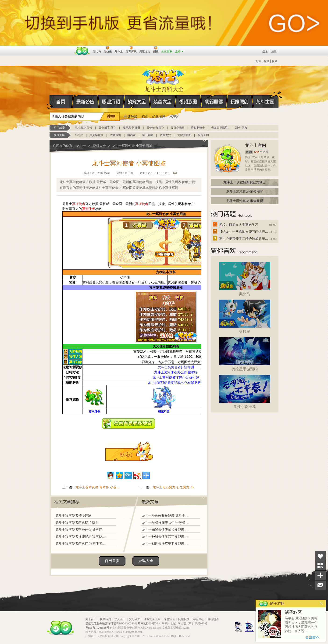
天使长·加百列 (155, 128)
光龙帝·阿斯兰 (220, 128)
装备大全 (163, 102)
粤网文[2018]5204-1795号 (153, 623)
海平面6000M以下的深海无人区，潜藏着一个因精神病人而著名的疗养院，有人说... (301, 625)
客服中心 (199, 619)
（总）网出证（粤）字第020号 (188, 623)
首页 (50, 102)
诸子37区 (293, 612)
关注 (320, 566)
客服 (266, 61)
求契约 (175, 117)
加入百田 (120, 619)
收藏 (275, 61)
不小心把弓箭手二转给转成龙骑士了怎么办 (244, 239)
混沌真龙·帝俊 (84, 128)
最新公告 (86, 102)
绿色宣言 (169, 619)
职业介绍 (111, 102)
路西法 (132, 135)
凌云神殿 (148, 135)
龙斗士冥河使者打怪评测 (73, 516)
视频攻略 (188, 102)
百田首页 (112, 561)
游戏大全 (146, 561)
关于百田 (91, 619)
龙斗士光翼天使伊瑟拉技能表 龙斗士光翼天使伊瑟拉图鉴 (166, 530)
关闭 (321, 603)
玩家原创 (240, 102)
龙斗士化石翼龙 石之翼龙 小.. (174, 487)
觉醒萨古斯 (184, 135)
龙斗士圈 (265, 97)
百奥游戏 (61, 48)
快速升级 (131, 117)
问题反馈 (184, 619)
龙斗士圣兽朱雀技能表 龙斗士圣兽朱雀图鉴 (166, 516)
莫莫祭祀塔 (96, 135)
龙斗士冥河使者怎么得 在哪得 (77, 523)
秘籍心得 (214, 102)
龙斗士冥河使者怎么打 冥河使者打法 (82, 544)
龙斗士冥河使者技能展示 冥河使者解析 (82, 537)
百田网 (82, 51)
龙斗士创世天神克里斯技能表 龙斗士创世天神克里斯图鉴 (166, 544)
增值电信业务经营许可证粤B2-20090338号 (111, 623)
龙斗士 (163, 76)
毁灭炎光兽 (178, 128)
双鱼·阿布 (241, 128)
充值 (258, 61)
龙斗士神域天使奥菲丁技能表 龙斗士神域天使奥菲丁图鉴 (166, 537)
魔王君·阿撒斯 (131, 128)
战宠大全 (137, 102)
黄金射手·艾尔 (107, 128)
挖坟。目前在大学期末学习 (239, 225)
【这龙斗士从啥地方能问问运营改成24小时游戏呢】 (244, 232)
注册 (274, 51)
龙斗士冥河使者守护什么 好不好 (79, 530)
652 (257, 152)
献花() (126, 454)
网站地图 (213, 619)
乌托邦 (79, 135)
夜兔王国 (203, 135)
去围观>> (312, 637)
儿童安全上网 (152, 619)
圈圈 (249, 152)
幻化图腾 (159, 117)
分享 (320, 575)
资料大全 (99, 146)
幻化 (145, 117)
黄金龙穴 (165, 135)
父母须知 (135, 619)
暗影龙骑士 (198, 128)
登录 (265, 51)
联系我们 (105, 619)
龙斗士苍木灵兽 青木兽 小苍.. (97, 487)
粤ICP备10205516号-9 (98, 628)
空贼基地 (115, 135)
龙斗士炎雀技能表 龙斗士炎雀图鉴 (166, 523)
